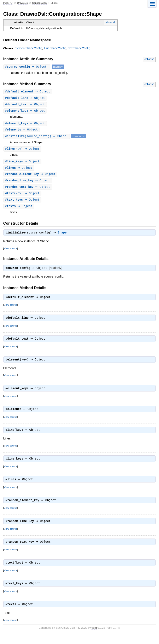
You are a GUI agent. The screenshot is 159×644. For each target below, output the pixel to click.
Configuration (39, 3)
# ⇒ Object (27, 67)
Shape (63, 236)
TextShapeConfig (79, 48)
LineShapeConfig (55, 48)
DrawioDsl (23, 3)
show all (111, 22)
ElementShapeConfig (28, 48)
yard (94, 638)
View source (10, 252)
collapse (149, 59)
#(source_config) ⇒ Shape (37, 137)
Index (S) (8, 3)
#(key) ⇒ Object (26, 112)
